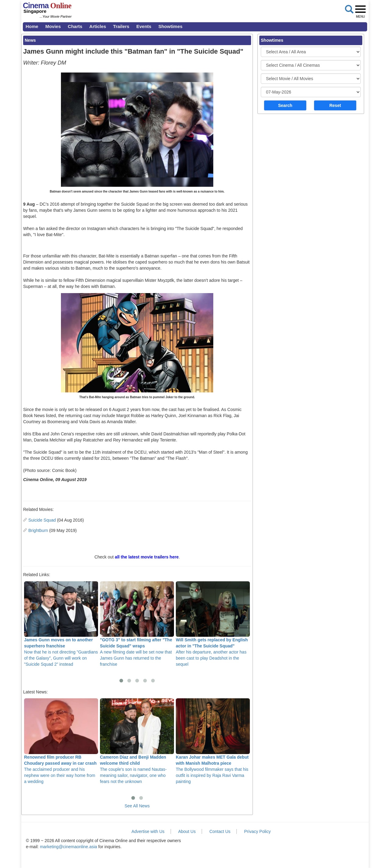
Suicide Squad (42, 520)
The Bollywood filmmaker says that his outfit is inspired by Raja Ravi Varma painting (213, 741)
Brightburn (38, 530)
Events (144, 26)
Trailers (121, 26)
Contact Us (220, 831)
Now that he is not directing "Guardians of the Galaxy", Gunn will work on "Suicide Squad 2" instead (61, 624)
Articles (98, 26)
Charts (75, 26)
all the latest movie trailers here (147, 557)
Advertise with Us (148, 831)
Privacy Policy (257, 831)
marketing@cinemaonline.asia (69, 847)
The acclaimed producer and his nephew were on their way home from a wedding (61, 741)
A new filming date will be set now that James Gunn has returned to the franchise (137, 624)
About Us (187, 831)
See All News (137, 806)
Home (32, 26)
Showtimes (170, 26)
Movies (53, 26)
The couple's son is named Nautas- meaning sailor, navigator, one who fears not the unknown (137, 741)
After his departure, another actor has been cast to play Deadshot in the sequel (213, 624)
